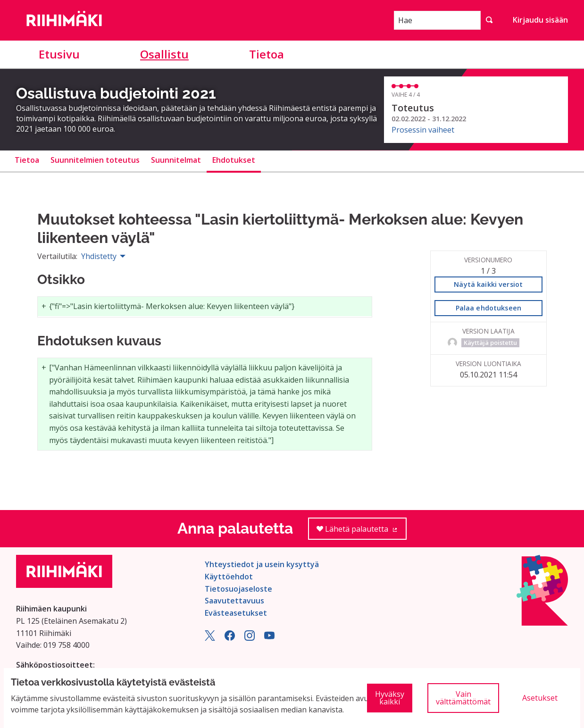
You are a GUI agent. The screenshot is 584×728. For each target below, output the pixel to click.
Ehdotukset (234, 160)
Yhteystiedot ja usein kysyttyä (262, 564)
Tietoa (267, 54)
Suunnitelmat (176, 160)
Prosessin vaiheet (423, 130)
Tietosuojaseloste (238, 589)
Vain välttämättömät (463, 698)
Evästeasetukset (236, 613)
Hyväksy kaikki (390, 698)
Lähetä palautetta (362, 532)
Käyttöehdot (229, 577)
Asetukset (540, 698)
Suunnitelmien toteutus (95, 160)
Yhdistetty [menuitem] (99, 256)
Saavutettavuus (234, 601)
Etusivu (59, 54)
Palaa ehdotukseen (488, 308)
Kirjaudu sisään (540, 20)
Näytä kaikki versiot (488, 284)
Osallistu (164, 54)
